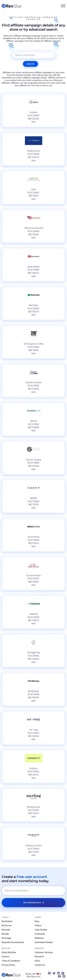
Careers (6, 957)
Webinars (39, 938)
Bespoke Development (13, 942)
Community (40, 934)
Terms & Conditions (11, 961)
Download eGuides (44, 942)
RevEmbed (7, 921)
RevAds (5, 934)
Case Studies (41, 930)
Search (30, 64)
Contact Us (40, 965)
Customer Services (44, 952)
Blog (37, 921)
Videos (38, 925)
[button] (63, 6)
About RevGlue (9, 952)
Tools (5, 917)
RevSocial (6, 925)
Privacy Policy (8, 965)
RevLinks (6, 930)
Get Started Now (33, 903)
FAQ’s (37, 961)
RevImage (6, 938)
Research (39, 957)
